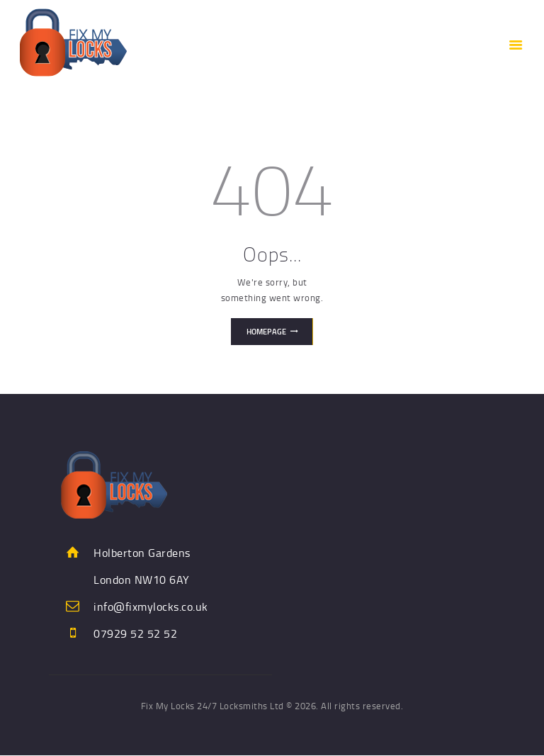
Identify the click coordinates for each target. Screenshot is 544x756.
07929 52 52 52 (135, 633)
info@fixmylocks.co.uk (151, 607)
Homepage (266, 332)
